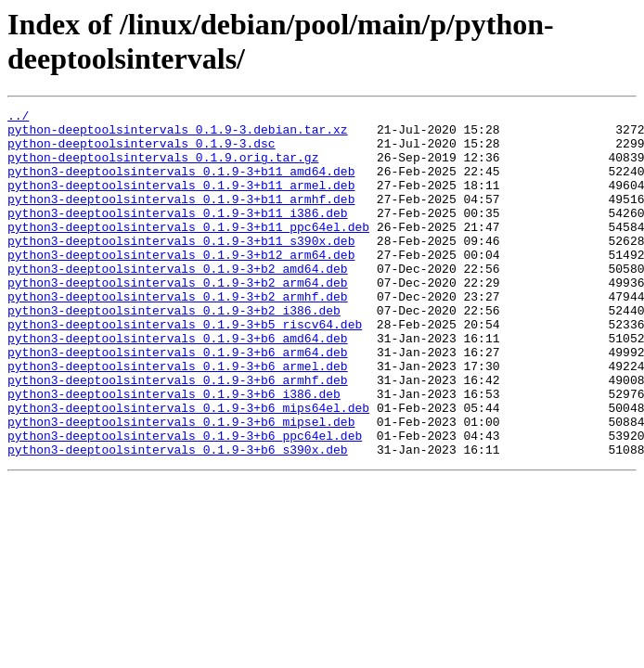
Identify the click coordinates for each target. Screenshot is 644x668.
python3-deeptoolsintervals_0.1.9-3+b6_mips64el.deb (188, 469)
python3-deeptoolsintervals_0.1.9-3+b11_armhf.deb (181, 218)
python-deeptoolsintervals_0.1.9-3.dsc (142, 151)
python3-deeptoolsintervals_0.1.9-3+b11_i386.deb (178, 235)
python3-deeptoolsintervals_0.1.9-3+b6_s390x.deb (178, 519)
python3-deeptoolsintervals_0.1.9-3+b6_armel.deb (178, 418)
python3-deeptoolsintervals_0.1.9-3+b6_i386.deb (174, 452)
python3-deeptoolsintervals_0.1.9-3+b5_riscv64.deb (185, 368)
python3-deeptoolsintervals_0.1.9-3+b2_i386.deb (174, 352)
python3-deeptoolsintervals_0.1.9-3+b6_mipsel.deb (181, 485)
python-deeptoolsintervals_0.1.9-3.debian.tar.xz (178, 135)
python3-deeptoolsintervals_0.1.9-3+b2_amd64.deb (178, 302)
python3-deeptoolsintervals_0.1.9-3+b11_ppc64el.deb (188, 251)
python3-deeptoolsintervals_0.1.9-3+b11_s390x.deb (181, 268)
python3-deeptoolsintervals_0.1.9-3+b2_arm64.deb (178, 318)
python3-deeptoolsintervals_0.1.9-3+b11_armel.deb (181, 201)
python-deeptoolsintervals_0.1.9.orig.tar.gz (163, 168)
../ (18, 118)
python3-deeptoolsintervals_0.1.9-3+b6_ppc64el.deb (185, 502)
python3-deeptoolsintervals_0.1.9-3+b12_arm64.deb (181, 285)
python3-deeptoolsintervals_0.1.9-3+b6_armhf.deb (178, 435)
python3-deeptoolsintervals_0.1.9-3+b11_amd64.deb (181, 185)
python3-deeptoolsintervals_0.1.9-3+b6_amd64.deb (178, 385)
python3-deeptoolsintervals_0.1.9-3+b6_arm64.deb (178, 402)
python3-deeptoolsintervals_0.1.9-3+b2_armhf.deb (178, 335)
